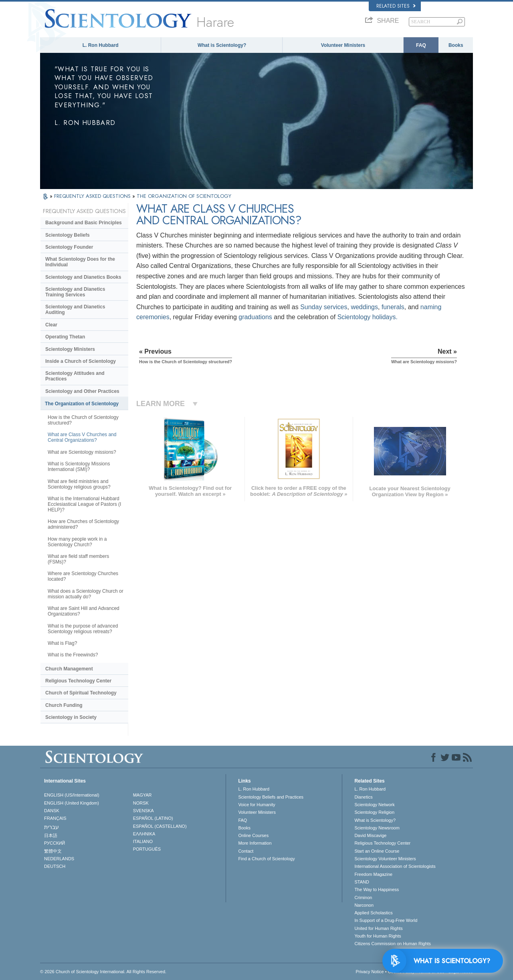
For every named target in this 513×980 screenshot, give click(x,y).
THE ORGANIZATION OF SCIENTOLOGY (184, 196)
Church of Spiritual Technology (81, 693)
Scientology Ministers (70, 349)
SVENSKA (143, 811)
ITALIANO (143, 841)
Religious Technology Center (78, 681)
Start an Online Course (377, 851)
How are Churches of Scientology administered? (83, 524)
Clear (51, 325)
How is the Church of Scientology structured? (83, 420)
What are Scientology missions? (82, 452)
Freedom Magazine (373, 874)
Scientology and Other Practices (82, 391)
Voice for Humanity (256, 805)
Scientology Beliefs (68, 235)
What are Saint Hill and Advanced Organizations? (84, 611)
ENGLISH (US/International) (72, 795)
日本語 (51, 835)
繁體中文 (53, 851)
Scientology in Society (71, 717)
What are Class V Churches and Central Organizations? (82, 437)
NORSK (141, 803)
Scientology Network (374, 805)
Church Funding (64, 705)
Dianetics (363, 797)
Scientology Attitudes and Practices (75, 376)
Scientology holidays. (368, 317)
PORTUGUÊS (147, 849)
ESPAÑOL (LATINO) (153, 818)
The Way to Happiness (377, 889)
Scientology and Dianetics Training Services (75, 292)
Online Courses (253, 835)
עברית (52, 827)
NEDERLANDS (59, 859)
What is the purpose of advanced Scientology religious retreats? (83, 629)
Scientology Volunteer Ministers (385, 859)
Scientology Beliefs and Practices (271, 797)
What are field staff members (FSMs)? (78, 559)
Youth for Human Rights (378, 936)
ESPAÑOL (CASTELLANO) (160, 826)
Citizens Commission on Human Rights (393, 944)
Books (456, 45)
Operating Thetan (65, 337)
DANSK (52, 811)
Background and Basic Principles (84, 223)
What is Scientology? (222, 45)
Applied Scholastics (373, 913)
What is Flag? (62, 643)
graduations (255, 317)
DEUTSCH (55, 866)
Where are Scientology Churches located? (83, 576)
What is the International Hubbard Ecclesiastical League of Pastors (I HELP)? (84, 504)
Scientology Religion (374, 812)
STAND (362, 882)
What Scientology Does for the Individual (80, 262)
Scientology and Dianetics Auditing (75, 310)
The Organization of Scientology (82, 404)
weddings (364, 307)
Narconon (364, 905)
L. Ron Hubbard (101, 45)
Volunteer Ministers (343, 45)
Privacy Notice (370, 972)
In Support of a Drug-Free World (386, 920)
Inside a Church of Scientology (81, 361)
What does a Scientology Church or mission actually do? (86, 594)
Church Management (69, 669)
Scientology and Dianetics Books (83, 277)
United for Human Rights (378, 928)
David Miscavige (370, 835)
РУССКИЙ (55, 843)
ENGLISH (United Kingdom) (72, 803)
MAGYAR (142, 795)
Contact (246, 851)
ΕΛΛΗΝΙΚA (144, 834)
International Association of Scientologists (395, 866)
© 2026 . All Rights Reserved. (103, 972)
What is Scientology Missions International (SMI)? (79, 467)
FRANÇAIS (55, 818)
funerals (393, 307)
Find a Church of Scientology (266, 859)
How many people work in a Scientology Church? (77, 542)
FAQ (421, 45)
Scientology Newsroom (377, 828)
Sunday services (324, 307)
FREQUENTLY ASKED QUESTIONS (93, 196)
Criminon (363, 897)
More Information (255, 843)
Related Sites (396, 6)
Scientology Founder (69, 247)
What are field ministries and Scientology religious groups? (79, 484)
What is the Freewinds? (73, 655)
